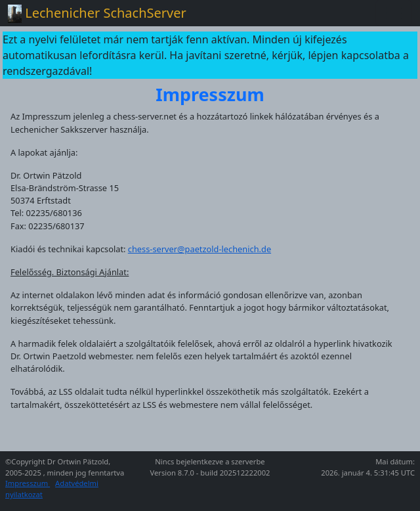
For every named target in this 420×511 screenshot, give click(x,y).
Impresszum (28, 483)
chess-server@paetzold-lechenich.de (199, 249)
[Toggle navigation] (394, 13)
